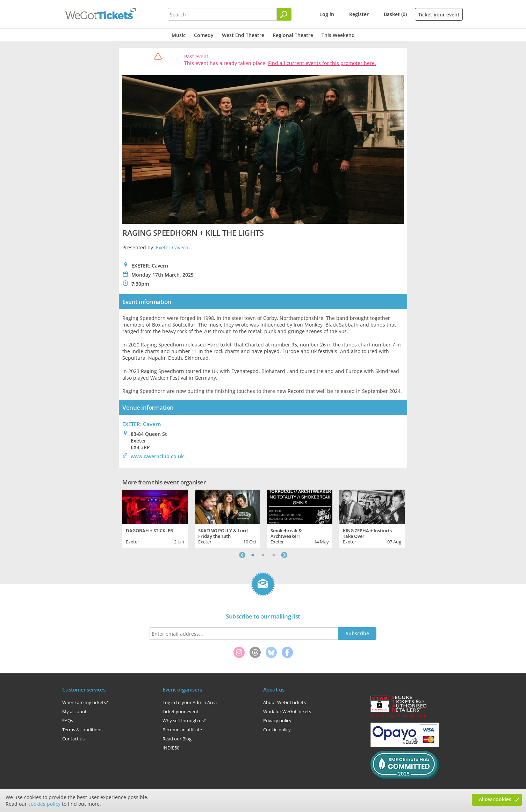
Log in (327, 14)
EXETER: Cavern (142, 424)
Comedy (204, 35)
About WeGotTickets (284, 702)
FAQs (68, 720)
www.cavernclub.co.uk (157, 456)
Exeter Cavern (172, 247)
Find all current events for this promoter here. (322, 63)
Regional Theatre (293, 35)
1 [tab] (253, 555)
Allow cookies (495, 799)
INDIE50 (171, 748)
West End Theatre (243, 35)
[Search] (284, 14)
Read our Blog (177, 739)
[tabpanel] (155, 518)
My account (74, 711)
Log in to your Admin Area (190, 702)
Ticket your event (439, 14)
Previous (242, 555)
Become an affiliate (182, 730)
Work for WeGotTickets (287, 711)
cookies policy (44, 804)
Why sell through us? (184, 720)
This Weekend (338, 35)
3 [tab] (274, 555)
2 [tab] (263, 555)
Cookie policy (277, 730)
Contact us (73, 739)
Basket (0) (395, 14)
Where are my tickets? (85, 702)
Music (179, 35)
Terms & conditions (82, 730)
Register (359, 14)
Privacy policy (277, 720)
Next (284, 555)
